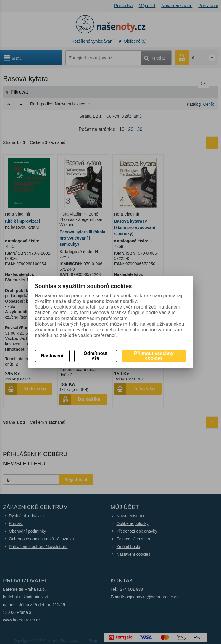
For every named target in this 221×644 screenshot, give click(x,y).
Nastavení (52, 356)
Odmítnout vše (95, 356)
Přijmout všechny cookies (154, 356)
